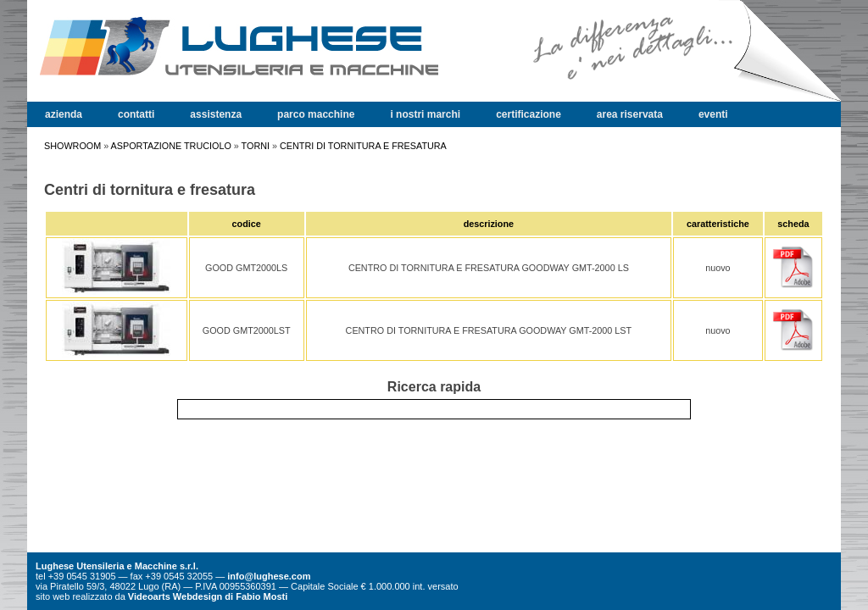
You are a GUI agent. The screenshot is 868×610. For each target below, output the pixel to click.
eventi (713, 114)
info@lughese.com (269, 576)
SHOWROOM (72, 146)
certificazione (529, 114)
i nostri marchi (425, 114)
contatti (136, 114)
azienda (64, 114)
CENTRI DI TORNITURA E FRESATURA (363, 146)
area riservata (630, 114)
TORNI (256, 146)
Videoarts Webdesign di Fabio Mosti (208, 596)
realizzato (92, 596)
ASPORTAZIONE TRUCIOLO (171, 146)
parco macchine (316, 114)
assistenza (216, 114)
